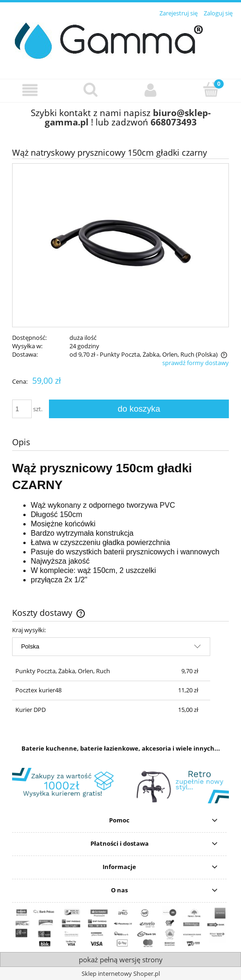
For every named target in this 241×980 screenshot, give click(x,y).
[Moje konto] (151, 90)
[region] (120, 786)
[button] (30, 90)
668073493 (174, 122)
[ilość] (22, 409)
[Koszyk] (211, 90)
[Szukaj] (90, 90)
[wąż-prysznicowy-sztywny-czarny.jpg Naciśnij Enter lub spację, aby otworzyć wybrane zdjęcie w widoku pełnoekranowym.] (121, 245)
